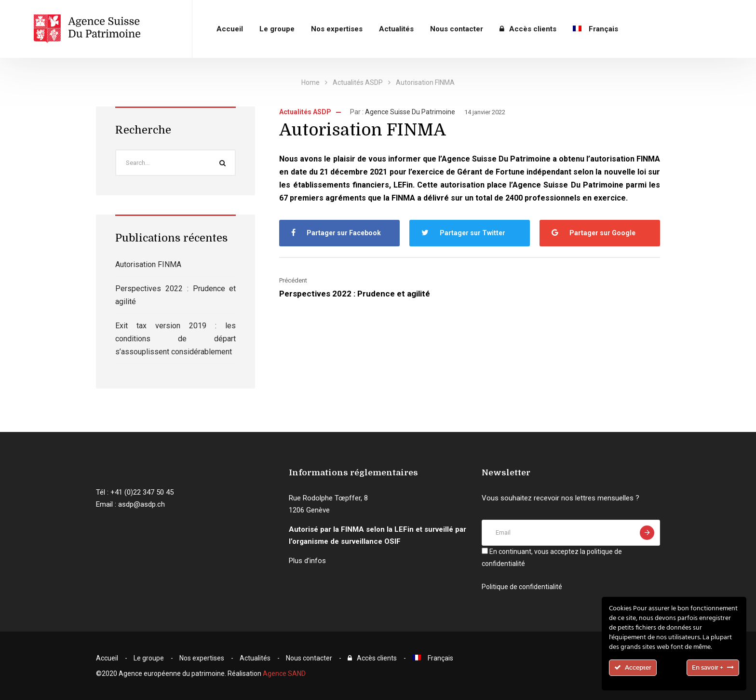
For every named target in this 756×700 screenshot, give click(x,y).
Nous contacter (457, 29)
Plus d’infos (307, 561)
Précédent (293, 280)
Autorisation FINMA (148, 264)
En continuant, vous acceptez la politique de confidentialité (552, 558)
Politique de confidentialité (522, 587)
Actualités (396, 29)
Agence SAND (284, 673)
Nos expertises (337, 29)
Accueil (230, 29)
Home (310, 82)
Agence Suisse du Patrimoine (410, 112)
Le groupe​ (277, 29)
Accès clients (528, 29)
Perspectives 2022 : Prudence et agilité (355, 294)
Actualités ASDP (358, 82)
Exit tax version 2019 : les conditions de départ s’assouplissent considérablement (175, 339)
